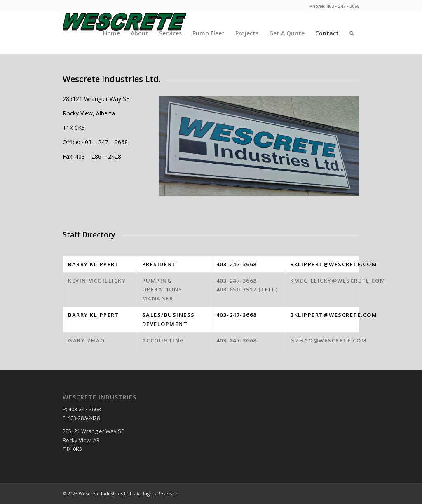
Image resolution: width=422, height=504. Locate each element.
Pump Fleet (209, 33)
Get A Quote (287, 33)
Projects (247, 33)
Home (111, 33)
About (139, 33)
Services (170, 33)
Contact (327, 33)
